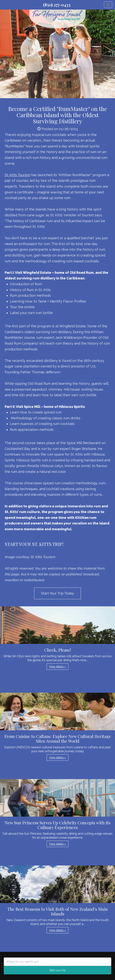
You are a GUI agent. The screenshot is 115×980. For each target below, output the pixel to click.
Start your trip (58, 970)
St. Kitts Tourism (17, 175)
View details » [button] (57, 667)
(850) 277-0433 (57, 5)
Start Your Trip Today (57, 593)
